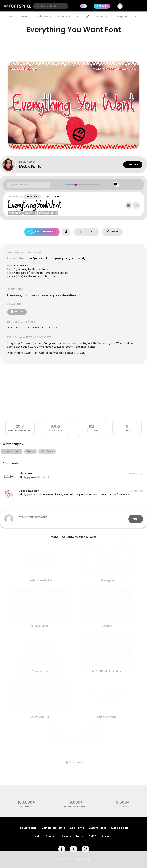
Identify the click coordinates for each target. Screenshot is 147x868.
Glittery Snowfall (107, 717)
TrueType (32, 197)
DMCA (93, 836)
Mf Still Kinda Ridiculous (107, 671)
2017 (20, 426)
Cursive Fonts (97, 828)
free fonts (26, 807)
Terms (80, 836)
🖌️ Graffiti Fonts (96, 17)
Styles (24, 17)
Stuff (138, 17)
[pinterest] (85, 849)
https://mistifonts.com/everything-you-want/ (55, 258)
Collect (86, 232)
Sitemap (107, 836)
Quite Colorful (40, 717)
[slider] (76, 185)
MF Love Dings (40, 626)
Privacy (66, 836)
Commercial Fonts (53, 828)
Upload (102, 6)
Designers (121, 17)
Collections (43, 17)
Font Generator (68, 17)
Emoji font (50, 343)
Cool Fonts (77, 828)
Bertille (107, 626)
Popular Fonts (27, 828)
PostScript (53, 197)
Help (38, 836)
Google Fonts (120, 828)
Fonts (9, 17)
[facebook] (62, 849)
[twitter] (74, 849)
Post (136, 519)
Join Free (136, 6)
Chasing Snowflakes (40, 580)
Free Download (42, 232)
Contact (133, 165)
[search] (51, 6)
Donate (17, 312)
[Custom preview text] (28, 185)
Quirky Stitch (40, 671)
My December (73, 762)
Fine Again (107, 580)
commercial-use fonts (75, 807)
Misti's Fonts (30, 166)
